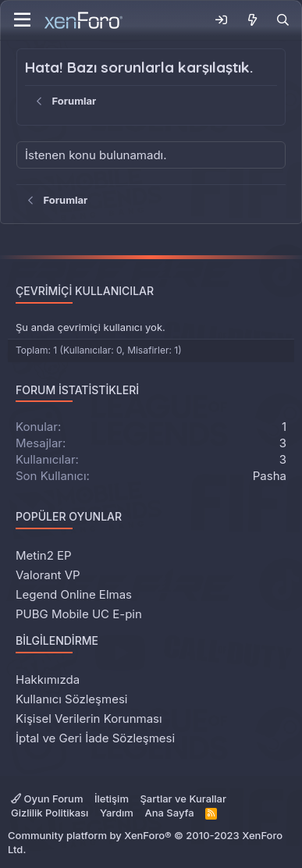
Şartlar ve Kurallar (183, 799)
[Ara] (283, 20)
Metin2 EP (44, 555)
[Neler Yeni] (252, 20)
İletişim (112, 799)
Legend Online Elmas (74, 594)
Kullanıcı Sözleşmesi (71, 699)
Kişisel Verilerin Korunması (89, 719)
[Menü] (22, 20)
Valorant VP (48, 575)
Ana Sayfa (169, 813)
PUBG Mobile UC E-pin (79, 614)
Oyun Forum (47, 799)
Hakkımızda (48, 679)
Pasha (270, 476)
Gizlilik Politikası (50, 813)
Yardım (117, 813)
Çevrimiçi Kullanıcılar (85, 291)
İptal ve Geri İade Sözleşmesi (95, 738)
